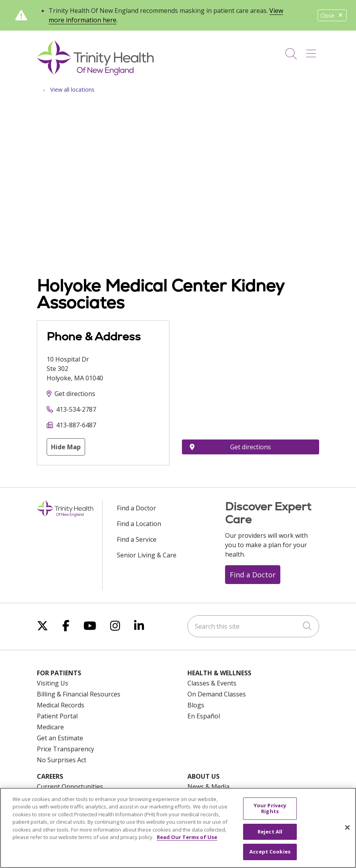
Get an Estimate (60, 738)
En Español (204, 716)
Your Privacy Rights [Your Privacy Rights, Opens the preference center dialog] (270, 808)
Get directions (75, 394)
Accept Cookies (270, 852)
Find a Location (139, 524)
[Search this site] (253, 626)
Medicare (50, 727)
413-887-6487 (76, 425)
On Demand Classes (217, 694)
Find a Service (137, 539)
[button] (313, 51)
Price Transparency (65, 749)
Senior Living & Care (147, 555)
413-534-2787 (76, 409)
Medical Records (61, 705)
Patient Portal (57, 716)
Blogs (196, 705)
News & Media (208, 787)
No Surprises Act (62, 760)
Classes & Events (212, 683)
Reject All (270, 832)
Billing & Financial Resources (79, 694)
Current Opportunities (70, 787)
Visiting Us (53, 683)
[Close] (347, 828)
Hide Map (66, 447)
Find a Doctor (136, 508)
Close (332, 15)
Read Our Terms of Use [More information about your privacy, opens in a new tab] (187, 837)
